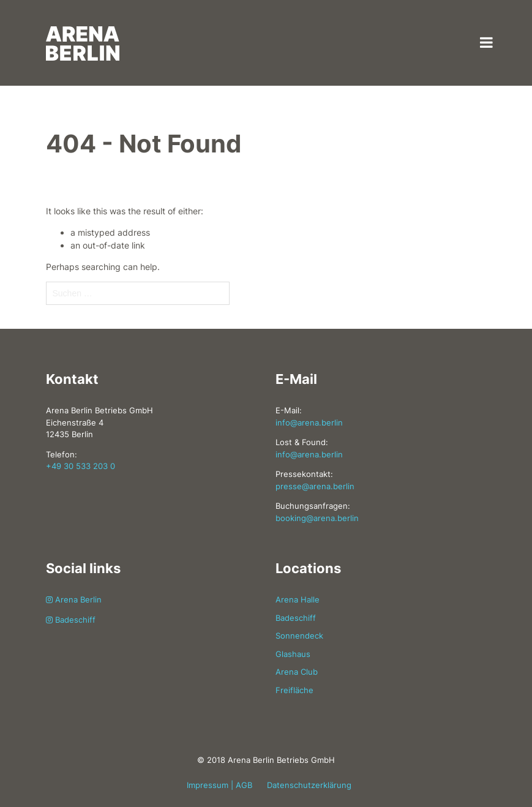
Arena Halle (298, 599)
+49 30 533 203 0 (81, 466)
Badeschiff (71, 620)
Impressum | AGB (219, 785)
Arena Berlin (74, 599)
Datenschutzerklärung (309, 785)
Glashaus (293, 654)
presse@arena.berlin (315, 486)
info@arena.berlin (309, 422)
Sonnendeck (299, 636)
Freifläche (294, 690)
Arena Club (297, 672)
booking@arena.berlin (317, 518)
